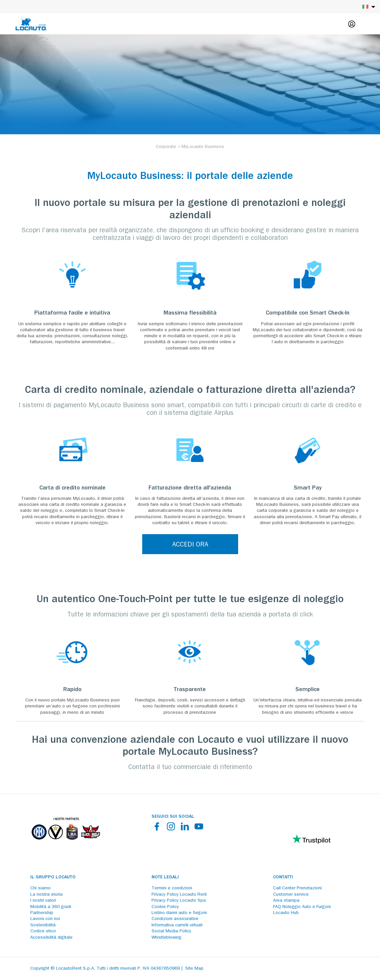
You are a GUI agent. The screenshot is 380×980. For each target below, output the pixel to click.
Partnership (42, 913)
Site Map (194, 969)
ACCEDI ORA (190, 545)
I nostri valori (43, 901)
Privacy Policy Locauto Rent (179, 895)
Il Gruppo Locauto (53, 877)
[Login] (352, 24)
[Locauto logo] (31, 24)
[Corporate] (166, 147)
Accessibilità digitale (51, 938)
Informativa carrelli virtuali (177, 925)
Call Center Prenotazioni (297, 888)
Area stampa (286, 901)
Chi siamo (40, 888)
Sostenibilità (43, 925)
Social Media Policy (171, 931)
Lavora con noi (45, 919)
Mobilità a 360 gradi (51, 907)
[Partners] (66, 845)
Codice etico (43, 931)
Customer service (291, 895)
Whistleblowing (167, 938)
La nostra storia (46, 895)
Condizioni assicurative (175, 919)
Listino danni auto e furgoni (179, 913)
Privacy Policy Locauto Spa (179, 901)
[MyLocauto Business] (203, 147)
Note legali (165, 877)
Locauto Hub (286, 913)
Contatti (283, 877)
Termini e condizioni (172, 888)
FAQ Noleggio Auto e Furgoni (302, 907)
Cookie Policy (165, 907)
